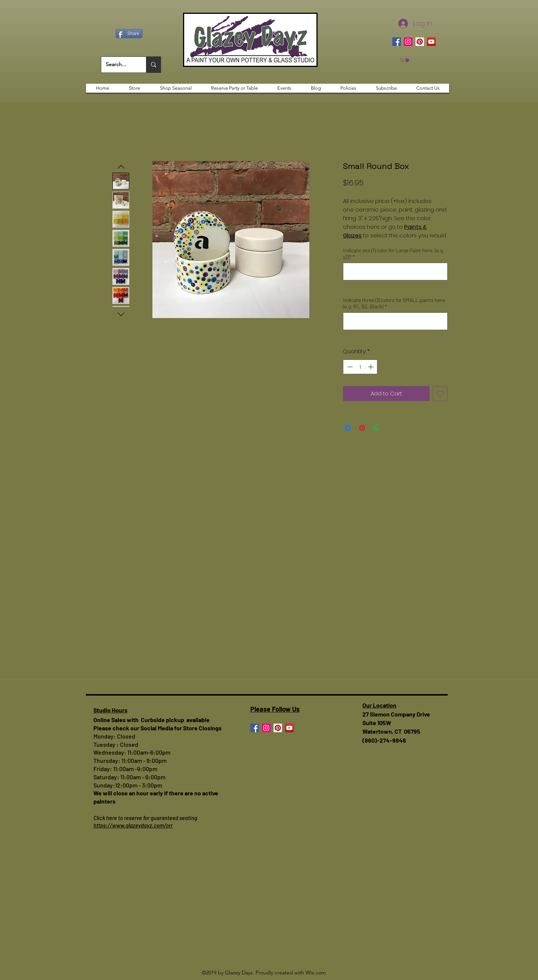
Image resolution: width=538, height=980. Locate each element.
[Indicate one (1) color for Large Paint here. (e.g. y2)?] (395, 272)
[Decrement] (349, 367)
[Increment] (372, 367)
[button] (404, 60)
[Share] (129, 34)
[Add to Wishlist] (440, 394)
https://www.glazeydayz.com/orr (133, 825)
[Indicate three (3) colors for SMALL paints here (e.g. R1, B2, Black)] (395, 321)
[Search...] (118, 65)
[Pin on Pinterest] (362, 428)
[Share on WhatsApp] (376, 428)
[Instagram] (408, 42)
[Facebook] (397, 42)
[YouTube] (431, 42)
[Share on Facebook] (348, 428)
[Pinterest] (420, 42)
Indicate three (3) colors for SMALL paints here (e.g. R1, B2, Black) (394, 303)
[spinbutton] (360, 367)
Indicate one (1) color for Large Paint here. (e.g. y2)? (394, 253)
